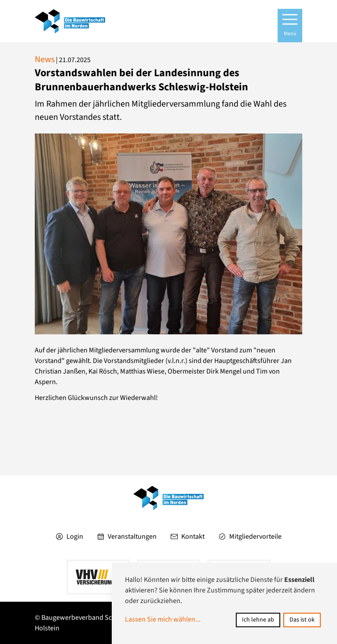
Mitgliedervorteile (250, 537)
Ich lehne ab (258, 620)
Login (70, 537)
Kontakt (188, 537)
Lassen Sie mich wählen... (163, 619)
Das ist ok (302, 620)
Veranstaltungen (127, 537)
